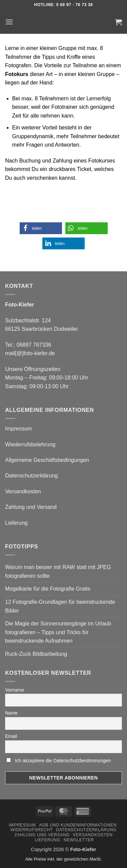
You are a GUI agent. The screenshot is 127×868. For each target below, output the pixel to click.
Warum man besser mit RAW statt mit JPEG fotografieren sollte (58, 572)
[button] (9, 22)
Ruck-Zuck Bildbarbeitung (36, 654)
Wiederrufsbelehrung (30, 444)
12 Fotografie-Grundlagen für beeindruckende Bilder (60, 606)
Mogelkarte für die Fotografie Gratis (48, 589)
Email (11, 736)
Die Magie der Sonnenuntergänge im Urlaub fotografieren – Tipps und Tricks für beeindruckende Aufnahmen (58, 632)
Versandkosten (23, 491)
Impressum (18, 429)
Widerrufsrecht (32, 830)
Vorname (15, 690)
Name (11, 713)
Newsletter (79, 840)
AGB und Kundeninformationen (78, 825)
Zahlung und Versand (31, 507)
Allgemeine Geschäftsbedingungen (47, 460)
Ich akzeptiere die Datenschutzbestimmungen (63, 761)
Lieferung (16, 523)
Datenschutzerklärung (31, 476)
